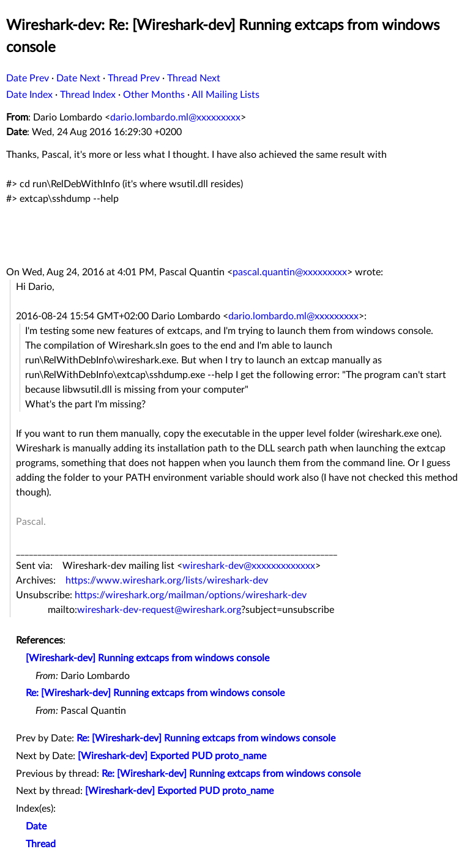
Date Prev (28, 78)
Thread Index (88, 95)
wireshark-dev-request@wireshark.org (159, 610)
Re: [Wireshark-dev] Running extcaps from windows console (155, 693)
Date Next (78, 78)
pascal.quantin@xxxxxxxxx (290, 272)
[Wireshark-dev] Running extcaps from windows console (147, 658)
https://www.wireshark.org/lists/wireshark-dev (167, 581)
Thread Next (194, 78)
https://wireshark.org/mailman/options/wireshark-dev (191, 595)
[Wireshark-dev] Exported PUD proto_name (172, 756)
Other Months (154, 95)
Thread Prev (134, 78)
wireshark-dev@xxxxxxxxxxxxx (249, 566)
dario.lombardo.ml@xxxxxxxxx (175, 117)
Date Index (29, 95)
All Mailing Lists (226, 95)
